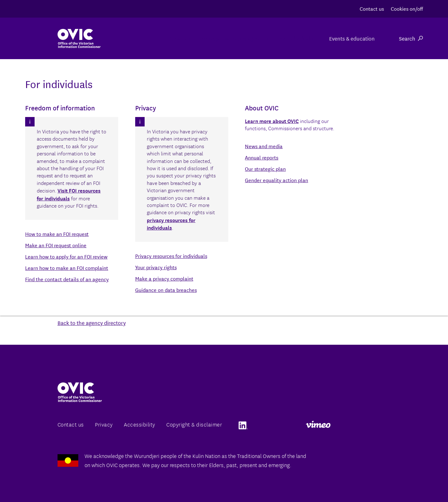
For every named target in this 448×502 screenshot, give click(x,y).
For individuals (285, 38)
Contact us (372, 8)
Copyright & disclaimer (194, 424)
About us (138, 38)
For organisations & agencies (208, 38)
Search (411, 38)
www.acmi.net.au (160, 285)
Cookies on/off (407, 8)
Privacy (104, 424)
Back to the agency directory (92, 323)
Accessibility (140, 424)
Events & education (351, 38)
